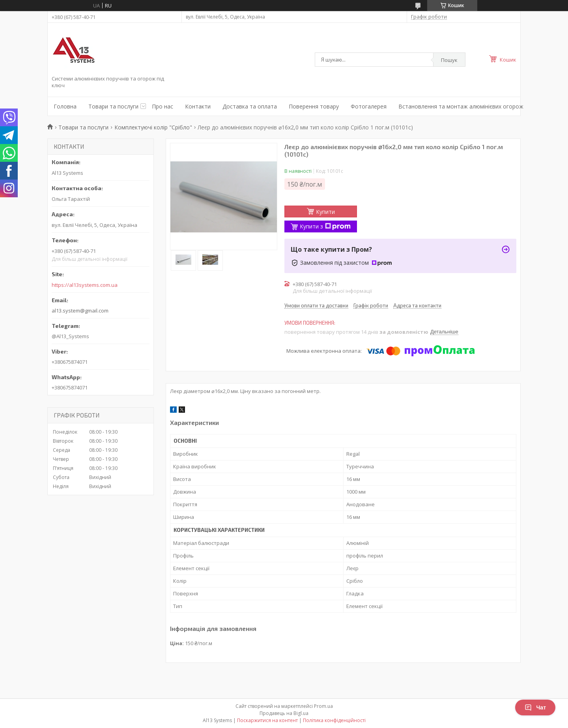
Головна (65, 106)
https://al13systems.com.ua (85, 285)
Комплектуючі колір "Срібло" (153, 127)
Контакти (198, 106)
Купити (325, 212)
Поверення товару (314, 106)
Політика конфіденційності (334, 720)
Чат (535, 707)
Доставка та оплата (250, 106)
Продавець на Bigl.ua (284, 713)
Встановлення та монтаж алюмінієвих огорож (461, 106)
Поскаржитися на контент (267, 720)
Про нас (163, 106)
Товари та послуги (113, 106)
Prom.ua (323, 706)
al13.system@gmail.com (80, 311)
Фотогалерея (369, 106)
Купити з (325, 226)
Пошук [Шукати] (449, 60)
